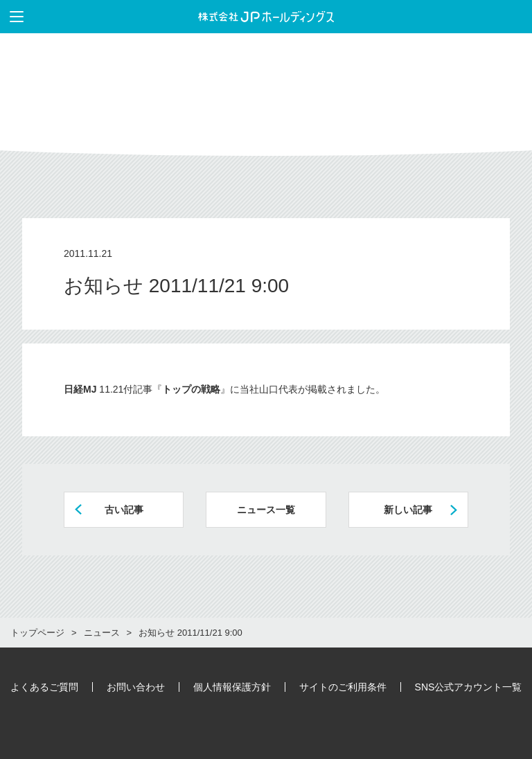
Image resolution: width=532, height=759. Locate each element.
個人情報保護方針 (232, 687)
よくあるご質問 (44, 687)
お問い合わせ (136, 687)
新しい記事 (408, 510)
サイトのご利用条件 (343, 687)
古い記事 (124, 510)
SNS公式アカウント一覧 (469, 687)
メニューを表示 (12, 17)
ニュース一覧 (266, 510)
